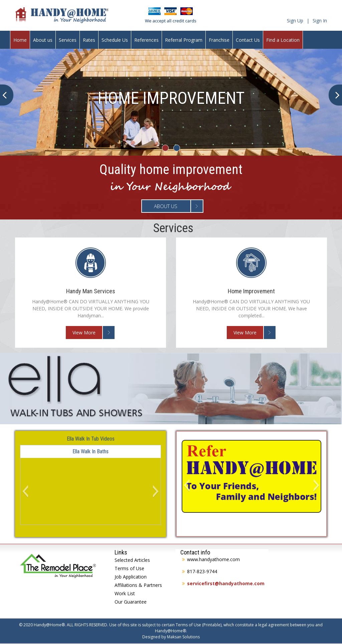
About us (43, 40)
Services (68, 40)
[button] (25, 491)
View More (84, 333)
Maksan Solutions (183, 637)
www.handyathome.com (213, 559)
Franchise (219, 40)
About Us (166, 206)
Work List (125, 593)
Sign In (320, 21)
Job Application (131, 577)
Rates (89, 40)
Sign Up (295, 21)
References (146, 40)
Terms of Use (129, 568)
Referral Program (184, 40)
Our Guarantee (131, 602)
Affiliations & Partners (138, 585)
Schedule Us (115, 40)
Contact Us (248, 40)
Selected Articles (132, 560)
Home (20, 40)
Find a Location (283, 40)
